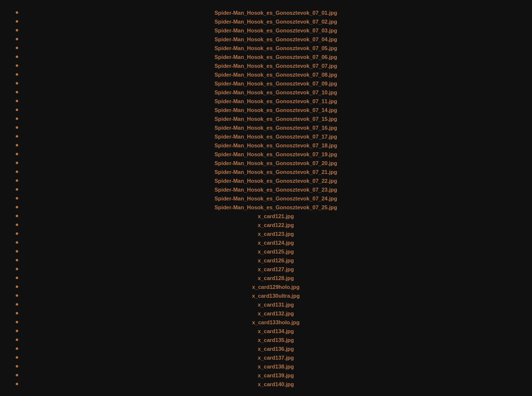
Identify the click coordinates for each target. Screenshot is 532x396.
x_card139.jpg (276, 375)
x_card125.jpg (276, 252)
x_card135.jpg (276, 340)
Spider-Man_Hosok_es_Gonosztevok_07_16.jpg (276, 128)
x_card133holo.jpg (276, 322)
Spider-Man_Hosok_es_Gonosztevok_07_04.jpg (276, 39)
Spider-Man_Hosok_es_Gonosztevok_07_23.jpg (276, 190)
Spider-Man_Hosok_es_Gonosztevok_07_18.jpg (276, 145)
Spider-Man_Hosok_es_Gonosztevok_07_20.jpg (276, 163)
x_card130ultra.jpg (276, 296)
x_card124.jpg (276, 243)
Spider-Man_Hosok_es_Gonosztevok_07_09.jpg (276, 84)
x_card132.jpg (276, 313)
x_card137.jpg (276, 358)
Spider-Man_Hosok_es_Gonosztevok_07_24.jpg (276, 198)
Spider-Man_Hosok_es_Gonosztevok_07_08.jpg (276, 75)
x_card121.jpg (276, 216)
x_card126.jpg (276, 260)
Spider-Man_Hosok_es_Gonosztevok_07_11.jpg (276, 101)
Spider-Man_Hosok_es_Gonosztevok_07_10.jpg (276, 92)
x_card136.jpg (276, 349)
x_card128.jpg (276, 278)
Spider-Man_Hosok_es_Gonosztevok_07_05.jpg (276, 48)
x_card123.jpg (276, 234)
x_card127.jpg (276, 269)
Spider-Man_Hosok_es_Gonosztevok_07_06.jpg (276, 57)
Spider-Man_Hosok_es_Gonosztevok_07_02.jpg (276, 22)
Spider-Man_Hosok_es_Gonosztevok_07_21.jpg (276, 172)
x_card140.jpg (276, 384)
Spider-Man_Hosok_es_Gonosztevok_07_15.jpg (276, 119)
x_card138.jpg (276, 367)
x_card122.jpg (276, 225)
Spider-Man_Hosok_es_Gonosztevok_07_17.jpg (276, 137)
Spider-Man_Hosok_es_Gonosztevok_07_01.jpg (276, 13)
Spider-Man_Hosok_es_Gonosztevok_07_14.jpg (276, 110)
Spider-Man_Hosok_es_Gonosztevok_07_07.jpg (276, 66)
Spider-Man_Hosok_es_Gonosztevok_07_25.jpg (276, 207)
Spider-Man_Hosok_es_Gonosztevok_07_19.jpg (276, 154)
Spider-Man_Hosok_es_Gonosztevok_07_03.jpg (276, 30)
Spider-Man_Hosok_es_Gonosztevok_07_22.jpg (276, 181)
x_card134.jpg (276, 331)
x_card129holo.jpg (276, 287)
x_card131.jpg (276, 305)
